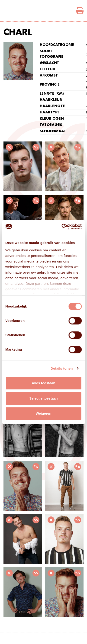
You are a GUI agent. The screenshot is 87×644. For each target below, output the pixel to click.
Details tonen (62, 368)
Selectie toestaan (43, 398)
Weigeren (43, 413)
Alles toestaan (44, 383)
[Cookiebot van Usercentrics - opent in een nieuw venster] (62, 227)
